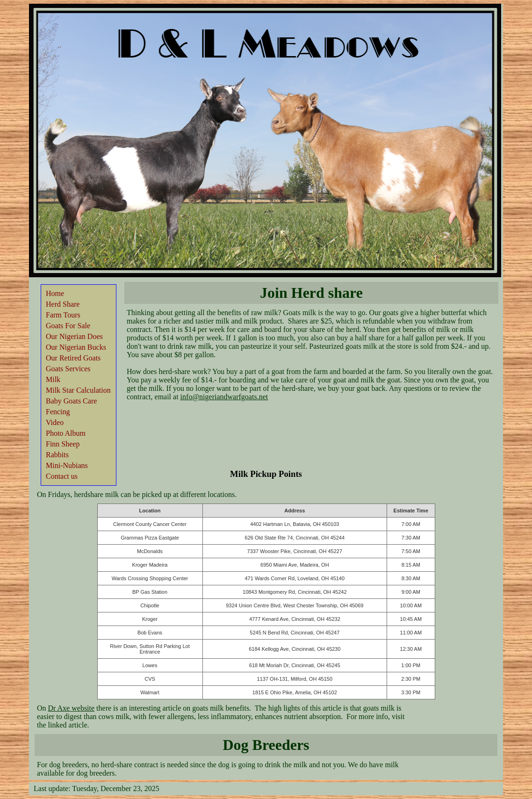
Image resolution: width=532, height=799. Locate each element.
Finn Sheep (63, 444)
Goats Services (68, 369)
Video (55, 422)
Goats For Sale (68, 326)
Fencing (58, 412)
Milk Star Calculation (78, 390)
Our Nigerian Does (74, 336)
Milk (53, 379)
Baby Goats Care (71, 401)
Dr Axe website (72, 708)
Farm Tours (63, 315)
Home (55, 293)
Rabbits (57, 455)
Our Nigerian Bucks (76, 347)
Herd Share (63, 304)
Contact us (62, 476)
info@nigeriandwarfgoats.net (224, 397)
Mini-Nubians (67, 465)
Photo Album (66, 433)
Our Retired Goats (73, 358)
